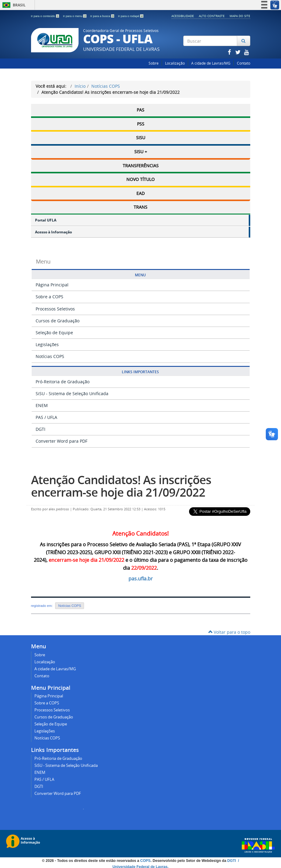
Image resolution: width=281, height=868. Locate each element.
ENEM (42, 404)
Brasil (13, 5)
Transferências (141, 165)
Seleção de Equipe (54, 331)
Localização (175, 63)
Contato (244, 63)
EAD (140, 192)
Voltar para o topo (229, 631)
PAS (140, 110)
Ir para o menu (75, 16)
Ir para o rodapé (131, 16)
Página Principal (52, 283)
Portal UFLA (46, 219)
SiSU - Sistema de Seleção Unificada (72, 392)
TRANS (140, 206)
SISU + (141, 151)
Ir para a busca (103, 16)
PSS (141, 124)
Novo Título (140, 178)
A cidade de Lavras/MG (211, 63)
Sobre (154, 63)
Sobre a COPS (49, 295)
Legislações (47, 343)
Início (80, 86)
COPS (146, 859)
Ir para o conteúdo (46, 16)
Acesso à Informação (53, 230)
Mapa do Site (240, 16)
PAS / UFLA (46, 416)
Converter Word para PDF (61, 439)
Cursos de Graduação (58, 319)
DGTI (40, 428)
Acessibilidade (183, 16)
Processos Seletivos (55, 307)
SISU (141, 137)
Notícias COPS (106, 86)
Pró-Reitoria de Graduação (63, 380)
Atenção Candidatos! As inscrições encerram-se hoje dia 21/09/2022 (121, 485)
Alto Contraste (212, 16)
